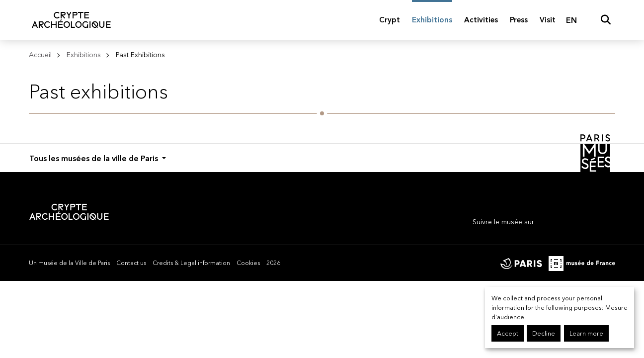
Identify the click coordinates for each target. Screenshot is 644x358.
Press (519, 20)
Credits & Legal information (191, 263)
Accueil (40, 55)
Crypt (390, 20)
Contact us (131, 263)
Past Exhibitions (140, 55)
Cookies (248, 263)
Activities (481, 20)
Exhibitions (432, 20)
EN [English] (571, 20)
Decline (544, 333)
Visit (548, 20)
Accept (508, 333)
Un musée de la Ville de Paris (69, 263)
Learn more (586, 333)
